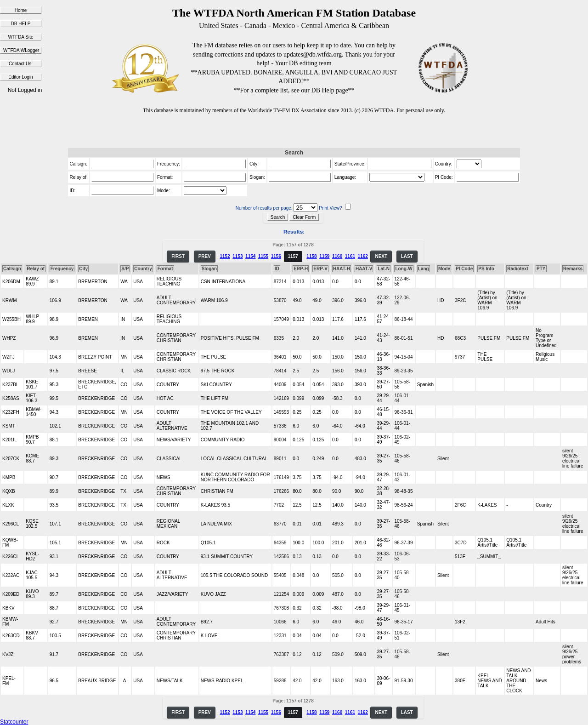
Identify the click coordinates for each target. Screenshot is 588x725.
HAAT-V (364, 269)
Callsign (12, 269)
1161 (350, 256)
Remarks (573, 269)
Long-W (404, 269)
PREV (205, 256)
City (83, 269)
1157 (293, 256)
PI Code (464, 269)
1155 (263, 256)
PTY (541, 269)
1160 (337, 256)
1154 (250, 256)
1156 (276, 256)
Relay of (36, 269)
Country (143, 269)
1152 (225, 256)
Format (165, 269)
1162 (363, 256)
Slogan (209, 269)
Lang (424, 269)
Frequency (62, 269)
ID (277, 269)
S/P (125, 269)
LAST (407, 256)
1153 (237, 256)
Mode (444, 269)
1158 (311, 256)
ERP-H (301, 269)
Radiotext (518, 269)
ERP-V (320, 269)
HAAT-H (342, 269)
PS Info (486, 269)
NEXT (381, 256)
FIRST (178, 256)
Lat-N (384, 269)
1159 (324, 256)
